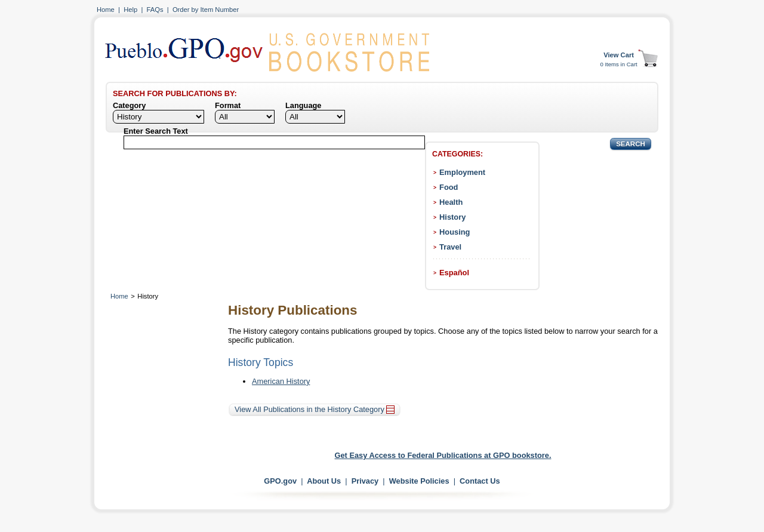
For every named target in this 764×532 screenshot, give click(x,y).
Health (451, 202)
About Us (324, 481)
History (452, 217)
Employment (462, 172)
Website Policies (419, 481)
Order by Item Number (206, 10)
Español (454, 273)
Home (106, 10)
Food (449, 187)
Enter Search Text (156, 131)
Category (129, 105)
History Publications (292, 310)
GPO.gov (280, 481)
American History (281, 381)
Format (228, 105)
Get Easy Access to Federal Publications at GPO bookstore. (443, 455)
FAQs (155, 10)
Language (303, 105)
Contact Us (480, 481)
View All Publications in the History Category (315, 409)
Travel (450, 247)
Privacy (365, 481)
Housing (455, 232)
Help (130, 10)
